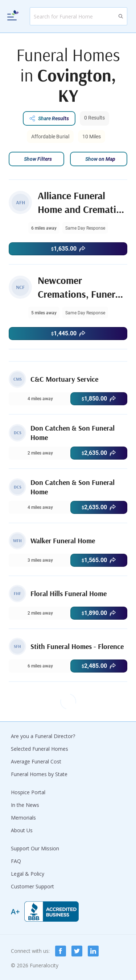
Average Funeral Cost (36, 761)
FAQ (16, 861)
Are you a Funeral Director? (43, 736)
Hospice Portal (28, 792)
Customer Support (32, 886)
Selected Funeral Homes (40, 749)
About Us (22, 830)
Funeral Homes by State (39, 774)
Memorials (23, 818)
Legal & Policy (28, 874)
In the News (25, 805)
